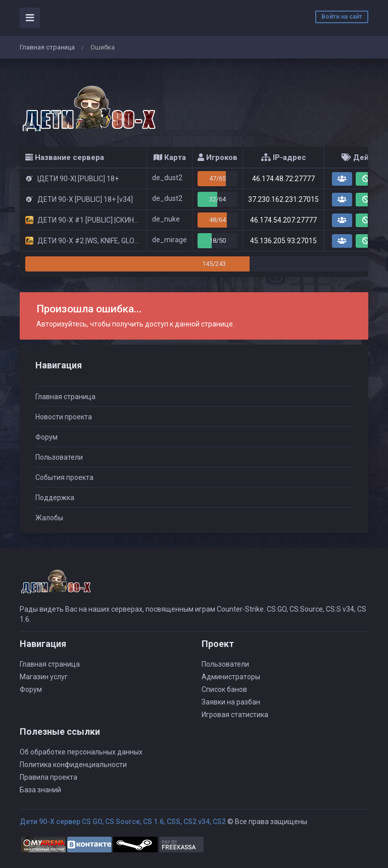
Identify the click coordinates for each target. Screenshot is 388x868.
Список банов (224, 689)
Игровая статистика (235, 715)
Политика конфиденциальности (73, 765)
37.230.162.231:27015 (283, 199)
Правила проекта (48, 777)
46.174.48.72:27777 (283, 179)
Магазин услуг (44, 677)
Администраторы (231, 677)
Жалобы (49, 518)
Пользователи (59, 457)
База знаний (40, 790)
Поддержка (55, 498)
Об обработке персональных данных (81, 752)
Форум (46, 437)
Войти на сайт (342, 17)
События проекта (64, 477)
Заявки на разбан (231, 702)
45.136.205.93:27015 (283, 241)
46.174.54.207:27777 (283, 220)
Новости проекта (64, 417)
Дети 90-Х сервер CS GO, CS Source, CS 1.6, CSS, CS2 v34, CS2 (123, 822)
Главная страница (47, 47)
